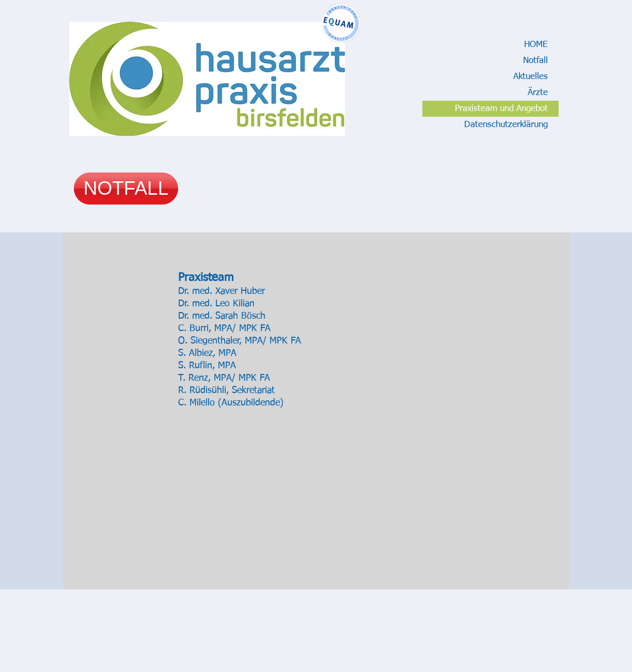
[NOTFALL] (126, 189)
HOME (536, 45)
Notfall (535, 61)
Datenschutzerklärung (506, 125)
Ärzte (538, 93)
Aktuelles (531, 77)
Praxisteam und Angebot (501, 109)
